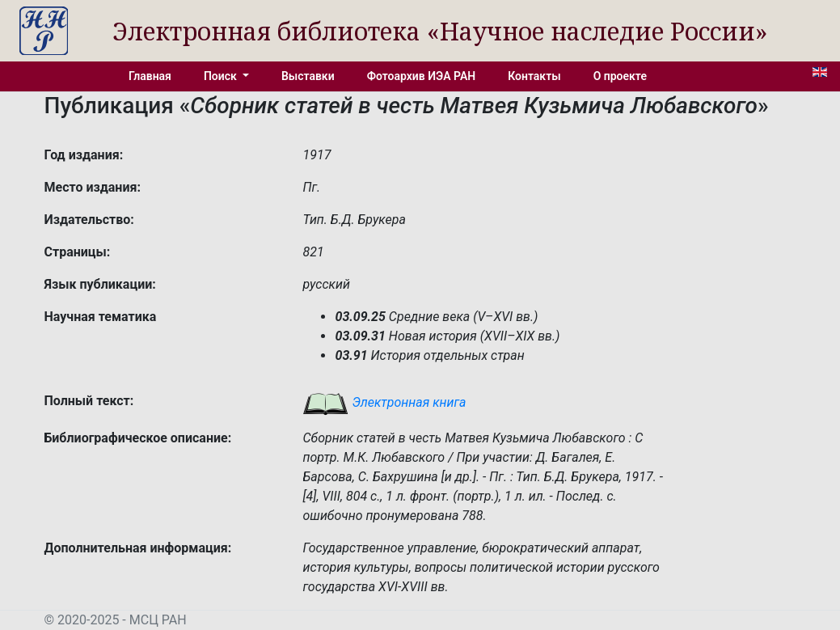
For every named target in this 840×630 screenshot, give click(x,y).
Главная (150, 76)
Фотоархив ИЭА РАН (422, 76)
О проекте (620, 76)
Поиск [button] (222, 76)
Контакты (534, 76)
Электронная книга (384, 402)
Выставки (308, 76)
